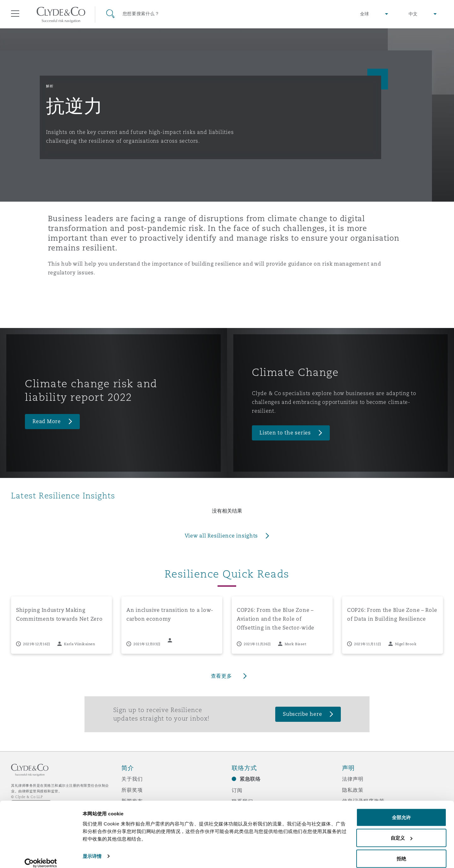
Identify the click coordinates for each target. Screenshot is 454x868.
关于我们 (132, 779)
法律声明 (353, 779)
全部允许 (401, 810)
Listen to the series (285, 433)
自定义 (402, 831)
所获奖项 (132, 790)
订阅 (237, 790)
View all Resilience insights (221, 536)
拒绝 (401, 851)
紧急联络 (250, 779)
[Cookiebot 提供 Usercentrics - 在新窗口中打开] (41, 856)
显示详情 (92, 849)
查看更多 (221, 676)
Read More (47, 421)
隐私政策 (353, 790)
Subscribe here (302, 714)
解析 (50, 86)
